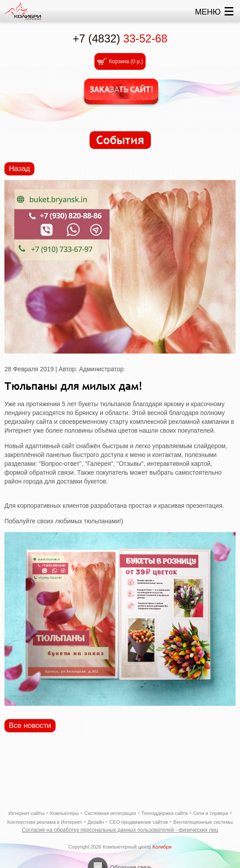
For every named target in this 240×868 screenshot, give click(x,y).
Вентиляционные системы (203, 822)
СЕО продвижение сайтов (139, 822)
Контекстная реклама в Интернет (45, 822)
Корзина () (126, 61)
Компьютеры (65, 813)
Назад (19, 169)
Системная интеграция (110, 813)
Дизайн (96, 822)
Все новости (30, 725)
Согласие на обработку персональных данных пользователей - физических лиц (120, 830)
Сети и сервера (211, 813)
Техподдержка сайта (165, 813)
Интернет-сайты (26, 813)
